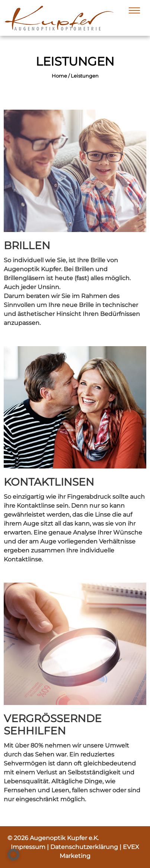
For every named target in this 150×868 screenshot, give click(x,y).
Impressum (29, 847)
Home (59, 76)
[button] (13, 855)
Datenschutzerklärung (85, 847)
